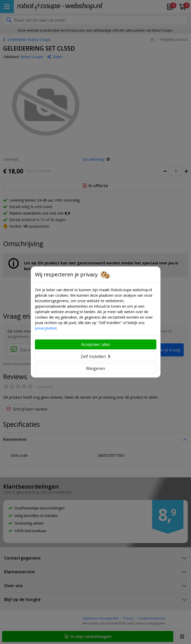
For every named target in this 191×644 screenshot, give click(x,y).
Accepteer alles (96, 344)
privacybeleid (46, 328)
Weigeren (95, 368)
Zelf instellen (95, 356)
